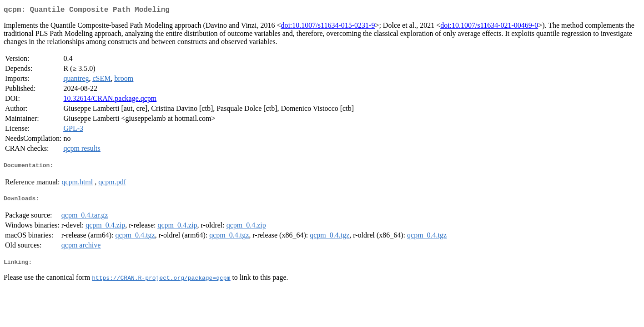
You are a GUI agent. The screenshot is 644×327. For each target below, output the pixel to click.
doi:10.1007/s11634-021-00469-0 (489, 27)
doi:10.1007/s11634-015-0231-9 (328, 27)
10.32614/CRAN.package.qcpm (110, 100)
